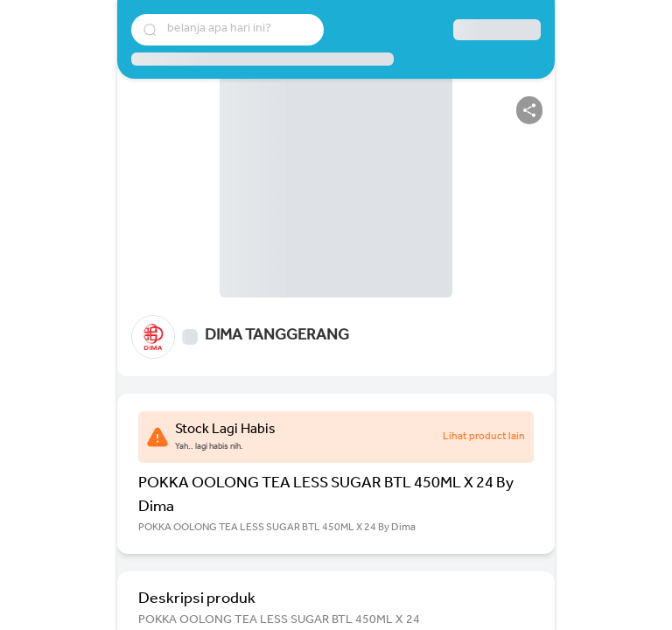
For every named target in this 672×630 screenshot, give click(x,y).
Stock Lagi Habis (225, 430)
